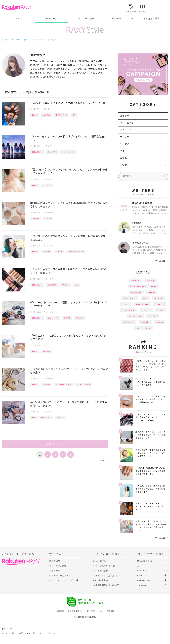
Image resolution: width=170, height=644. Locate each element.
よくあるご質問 (151, 19)
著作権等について (95, 611)
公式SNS (117, 19)
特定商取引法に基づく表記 (106, 585)
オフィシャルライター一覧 (34, 40)
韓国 (34, 418)
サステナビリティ (48, 633)
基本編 (152, 292)
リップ (126, 304)
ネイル (46, 109)
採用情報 (110, 611)
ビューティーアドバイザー (62, 580)
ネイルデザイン (61, 115)
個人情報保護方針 (75, 611)
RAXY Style (52, 19)
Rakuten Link (144, 580)
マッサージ (47, 185)
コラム (123, 158)
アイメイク (48, 279)
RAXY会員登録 (145, 561)
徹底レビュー (37, 152)
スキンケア (126, 116)
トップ (19, 19)
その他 (46, 345)
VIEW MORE (161, 261)
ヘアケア (47, 146)
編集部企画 (136, 292)
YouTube (142, 585)
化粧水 (161, 310)
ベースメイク (49, 212)
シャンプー (52, 152)
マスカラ (65, 285)
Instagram (142, 571)
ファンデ (48, 218)
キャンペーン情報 (85, 19)
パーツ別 (145, 322)
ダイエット (128, 322)
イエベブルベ (135, 316)
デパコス (146, 310)
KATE (76, 285)
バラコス (60, 418)
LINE (140, 576)
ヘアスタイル (128, 310)
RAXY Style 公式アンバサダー (143, 286)
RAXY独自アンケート (76, 252)
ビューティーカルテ (59, 576)
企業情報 (60, 611)
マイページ (55, 571)
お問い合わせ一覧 (27, 633)
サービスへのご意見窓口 (105, 576)
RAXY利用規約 (101, 580)
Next (103, 460)
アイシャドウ (53, 318)
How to (35, 115)
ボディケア (48, 179)
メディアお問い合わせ (104, 566)
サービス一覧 (8, 633)
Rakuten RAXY (17, 8)
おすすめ (46, 115)
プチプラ (67, 318)
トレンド (159, 298)
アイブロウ (52, 285)
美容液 (160, 322)
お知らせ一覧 (100, 561)
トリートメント (68, 152)
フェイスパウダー (84, 384)
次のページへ (55, 444)
